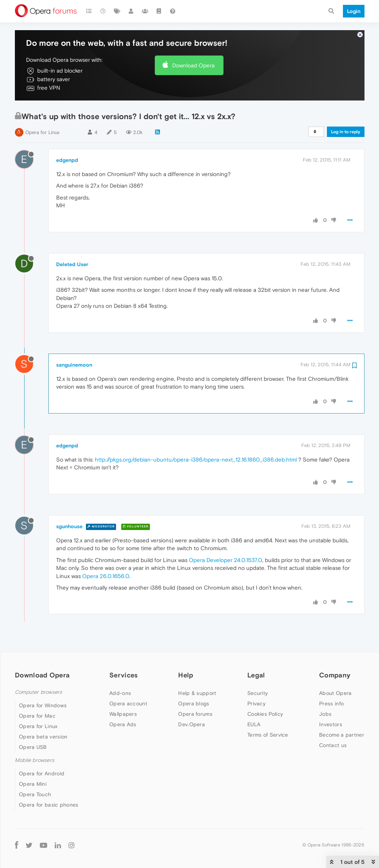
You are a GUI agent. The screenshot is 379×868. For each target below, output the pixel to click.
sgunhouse (69, 526)
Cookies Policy (265, 714)
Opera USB (33, 747)
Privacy (256, 703)
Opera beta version (43, 737)
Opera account (128, 703)
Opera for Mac (37, 716)
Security (258, 693)
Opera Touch (35, 794)
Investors (331, 724)
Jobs (325, 714)
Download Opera (193, 65)
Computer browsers (38, 692)
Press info (331, 703)
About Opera (335, 693)
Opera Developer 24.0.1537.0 (226, 560)
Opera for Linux (42, 132)
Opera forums (195, 714)
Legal (256, 675)
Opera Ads (123, 724)
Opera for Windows (43, 705)
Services (123, 675)
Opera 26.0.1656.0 (106, 576)
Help (186, 675)
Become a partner (342, 735)
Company (335, 675)
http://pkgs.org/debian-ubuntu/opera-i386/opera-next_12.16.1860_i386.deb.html (196, 459)
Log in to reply (346, 132)
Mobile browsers (35, 760)
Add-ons (120, 693)
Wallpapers (123, 714)
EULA (254, 724)
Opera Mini (33, 784)
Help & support (197, 693)
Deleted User (72, 264)
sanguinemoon (74, 365)
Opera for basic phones (49, 805)
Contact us (333, 745)
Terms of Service (268, 735)
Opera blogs (194, 703)
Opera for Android (42, 773)
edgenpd (67, 160)
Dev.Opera (192, 724)
